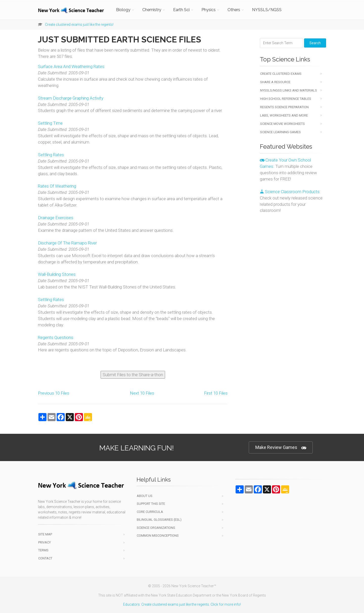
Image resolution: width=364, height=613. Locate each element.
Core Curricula (150, 512)
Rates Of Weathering (57, 186)
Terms (43, 550)
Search (315, 43)
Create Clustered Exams (281, 74)
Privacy (44, 542)
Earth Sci (181, 10)
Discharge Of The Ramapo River (67, 243)
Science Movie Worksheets (282, 124)
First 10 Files (216, 393)
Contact (45, 558)
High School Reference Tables (286, 99)
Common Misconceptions (158, 536)
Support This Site (151, 504)
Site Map (45, 534)
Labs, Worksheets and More (284, 115)
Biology (123, 10)
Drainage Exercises (56, 218)
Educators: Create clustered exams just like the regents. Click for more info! (182, 604)
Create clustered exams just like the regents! (79, 25)
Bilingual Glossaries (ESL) (159, 520)
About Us (145, 496)
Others (234, 10)
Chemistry (152, 10)
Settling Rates (51, 155)
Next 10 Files (142, 393)
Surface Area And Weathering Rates (71, 66)
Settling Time (50, 123)
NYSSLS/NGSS (267, 10)
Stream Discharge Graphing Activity (71, 98)
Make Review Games (281, 448)
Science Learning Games (280, 132)
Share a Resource (275, 82)
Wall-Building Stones (57, 274)
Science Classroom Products (290, 192)
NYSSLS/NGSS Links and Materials (289, 90)
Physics (209, 10)
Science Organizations (156, 528)
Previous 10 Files (54, 393)
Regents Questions (56, 337)
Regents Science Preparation (284, 107)
